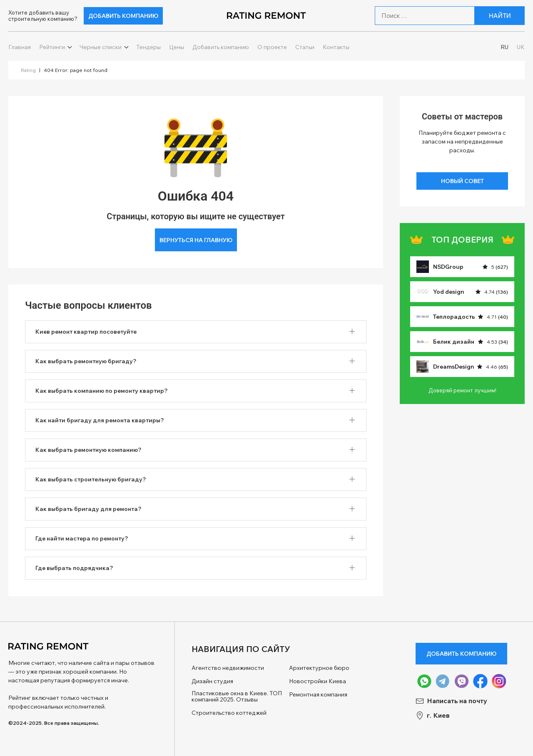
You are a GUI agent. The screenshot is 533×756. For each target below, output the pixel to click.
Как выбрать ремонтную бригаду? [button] (86, 361)
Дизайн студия (212, 681)
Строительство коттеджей (229, 713)
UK (521, 47)
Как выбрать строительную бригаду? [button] (91, 479)
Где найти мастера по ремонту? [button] (82, 538)
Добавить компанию (123, 16)
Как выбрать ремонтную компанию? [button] (88, 450)
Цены (177, 47)
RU (504, 47)
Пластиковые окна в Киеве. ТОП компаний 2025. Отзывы (237, 697)
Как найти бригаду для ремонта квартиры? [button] (100, 420)
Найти (500, 16)
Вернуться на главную (196, 240)
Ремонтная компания (318, 695)
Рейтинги (52, 47)
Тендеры (148, 47)
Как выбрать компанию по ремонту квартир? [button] (102, 391)
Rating (28, 70)
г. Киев (433, 716)
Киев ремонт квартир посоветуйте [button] (86, 332)
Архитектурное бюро (319, 668)
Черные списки (101, 47)
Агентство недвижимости (228, 668)
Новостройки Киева (318, 681)
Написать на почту (451, 701)
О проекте (272, 47)
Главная (20, 47)
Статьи (305, 47)
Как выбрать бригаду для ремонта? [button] (88, 509)
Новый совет (462, 181)
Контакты (336, 47)
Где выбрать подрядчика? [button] (74, 568)
